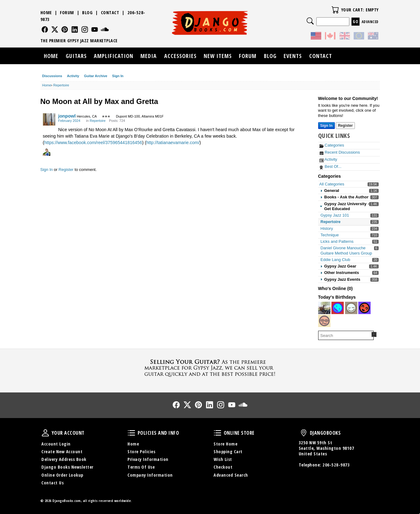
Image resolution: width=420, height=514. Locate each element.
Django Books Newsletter (67, 467)
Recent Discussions (340, 152)
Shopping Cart (228, 452)
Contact (110, 12)
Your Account (45, 433)
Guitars (76, 56)
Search (310, 21)
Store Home (225, 444)
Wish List (223, 459)
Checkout (223, 467)
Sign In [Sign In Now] (326, 126)
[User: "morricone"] (324, 308)
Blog (87, 12)
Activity (73, 76)
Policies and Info (131, 433)
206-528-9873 (336, 465)
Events (293, 56)
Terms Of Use (141, 467)
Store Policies (141, 452)
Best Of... (331, 166)
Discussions (52, 76)
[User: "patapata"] (338, 308)
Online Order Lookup (62, 475)
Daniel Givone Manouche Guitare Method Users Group (346, 250)
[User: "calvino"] (364, 308)
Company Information (150, 475)
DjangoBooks (304, 433)
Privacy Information (148, 459)
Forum (67, 12)
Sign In (118, 76)
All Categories (332, 184)
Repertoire (331, 222)
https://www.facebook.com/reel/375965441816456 (93, 143)
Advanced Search (231, 475)
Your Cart (335, 10)
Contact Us (52, 483)
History (327, 228)
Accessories (180, 56)
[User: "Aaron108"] (351, 308)
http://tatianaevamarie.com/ (173, 143)
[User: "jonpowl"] (49, 119)
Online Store (218, 433)
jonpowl (67, 116)
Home (46, 12)
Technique (330, 235)
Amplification (114, 56)
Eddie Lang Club (335, 260)
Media (149, 56)
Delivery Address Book (64, 459)
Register (66, 170)
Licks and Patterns (337, 241)
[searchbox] (346, 335)
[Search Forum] (374, 334)
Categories (332, 145)
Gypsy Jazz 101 (335, 215)
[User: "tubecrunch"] (324, 321)
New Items (218, 56)
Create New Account (62, 452)
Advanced (370, 22)
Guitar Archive (96, 76)
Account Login (56, 444)
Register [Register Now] (345, 126)
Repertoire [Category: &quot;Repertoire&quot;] (98, 121)
